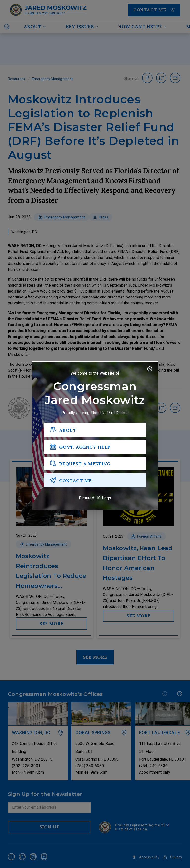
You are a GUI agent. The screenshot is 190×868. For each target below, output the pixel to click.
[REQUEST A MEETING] (95, 464)
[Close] (150, 369)
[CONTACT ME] (95, 480)
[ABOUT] (95, 430)
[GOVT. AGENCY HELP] (95, 447)
